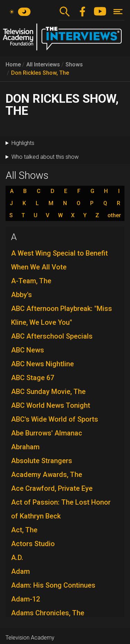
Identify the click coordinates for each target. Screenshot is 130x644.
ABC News (28, 350)
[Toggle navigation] (118, 12)
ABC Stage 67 (33, 378)
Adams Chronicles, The (48, 613)
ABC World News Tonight (51, 405)
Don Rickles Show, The (40, 73)
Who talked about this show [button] (45, 157)
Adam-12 (25, 599)
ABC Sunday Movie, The (48, 392)
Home (13, 65)
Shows (74, 65)
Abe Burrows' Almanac (47, 433)
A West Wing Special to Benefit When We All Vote (59, 260)
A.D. (17, 558)
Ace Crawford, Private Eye (52, 488)
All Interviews (43, 65)
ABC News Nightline (42, 364)
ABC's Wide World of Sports (55, 419)
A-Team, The (31, 281)
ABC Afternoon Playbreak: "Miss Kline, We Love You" (62, 315)
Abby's (21, 295)
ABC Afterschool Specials (52, 336)
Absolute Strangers (42, 461)
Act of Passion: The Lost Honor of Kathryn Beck (61, 509)
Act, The (24, 530)
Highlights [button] (23, 143)
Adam (20, 571)
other (114, 215)
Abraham (25, 447)
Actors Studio (33, 544)
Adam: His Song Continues (53, 585)
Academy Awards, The (47, 475)
